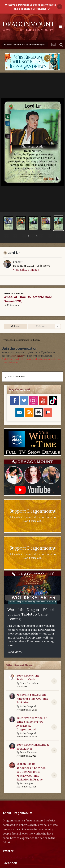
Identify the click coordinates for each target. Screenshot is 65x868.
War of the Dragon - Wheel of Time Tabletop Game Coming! (31, 605)
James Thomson (29, 743)
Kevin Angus (26, 774)
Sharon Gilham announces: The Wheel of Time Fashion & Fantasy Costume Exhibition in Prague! (31, 763)
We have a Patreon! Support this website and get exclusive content (30, 7)
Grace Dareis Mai (29, 674)
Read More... (15, 643)
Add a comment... (16, 367)
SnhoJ (19, 253)
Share (15, 317)
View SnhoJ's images (26, 261)
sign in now (18, 347)
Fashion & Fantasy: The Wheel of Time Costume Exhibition (32, 689)
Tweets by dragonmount (18, 848)
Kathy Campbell (28, 697)
